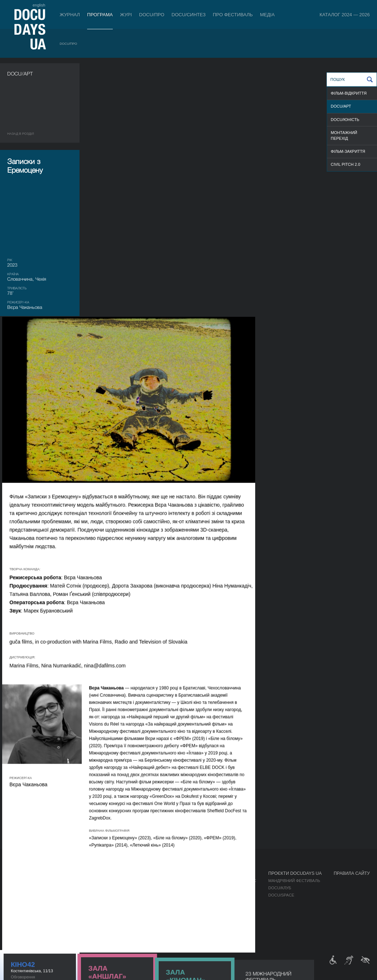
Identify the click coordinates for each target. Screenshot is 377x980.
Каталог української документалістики (120, 895)
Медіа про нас (241, 881)
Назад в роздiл (21, 134)
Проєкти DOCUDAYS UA (295, 873)
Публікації (18, 881)
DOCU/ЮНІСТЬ (345, 120)
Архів (182, 931)
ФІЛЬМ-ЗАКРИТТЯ (348, 151)
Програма (100, 15)
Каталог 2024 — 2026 (345, 15)
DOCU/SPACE (281, 895)
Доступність (190, 910)
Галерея (234, 895)
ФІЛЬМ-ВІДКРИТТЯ (349, 93)
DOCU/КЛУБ (280, 888)
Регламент (188, 881)
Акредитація (239, 888)
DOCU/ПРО (152, 15)
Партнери (187, 902)
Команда (186, 895)
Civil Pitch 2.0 (346, 164)
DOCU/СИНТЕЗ (189, 15)
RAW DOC (86, 888)
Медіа (267, 15)
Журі (126, 15)
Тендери (185, 917)
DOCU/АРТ (341, 106)
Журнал (70, 15)
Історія (184, 924)
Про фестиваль (233, 15)
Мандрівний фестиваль (294, 881)
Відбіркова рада (194, 888)
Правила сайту (352, 873)
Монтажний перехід (344, 135)
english (39, 5)
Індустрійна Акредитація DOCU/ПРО (115, 881)
